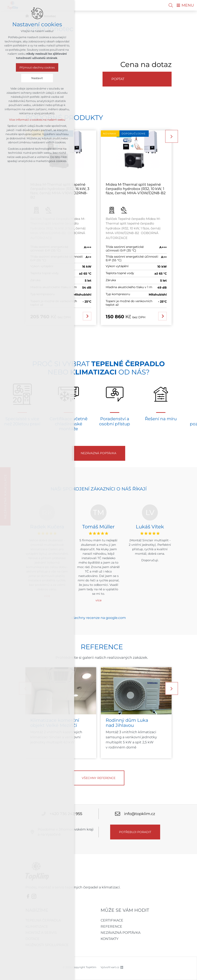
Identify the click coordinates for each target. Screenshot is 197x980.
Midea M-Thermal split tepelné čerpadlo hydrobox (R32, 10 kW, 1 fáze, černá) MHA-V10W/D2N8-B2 (136, 189)
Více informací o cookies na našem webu (37, 120)
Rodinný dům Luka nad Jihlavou (127, 723)
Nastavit (37, 78)
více (98, 600)
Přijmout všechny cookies (37, 67)
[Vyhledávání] (171, 5)
